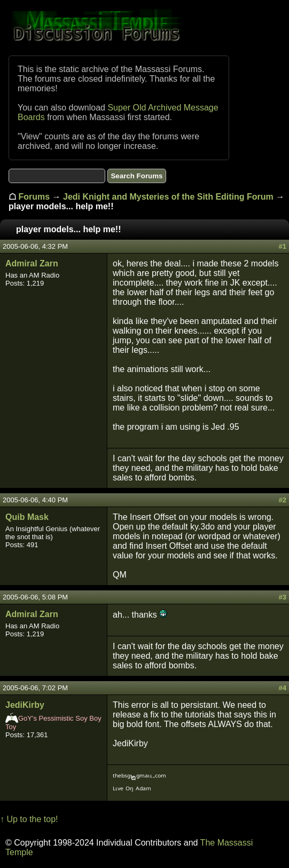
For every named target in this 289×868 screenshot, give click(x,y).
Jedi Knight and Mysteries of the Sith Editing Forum (168, 197)
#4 (283, 688)
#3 (283, 597)
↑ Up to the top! (29, 819)
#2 (283, 500)
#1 (283, 246)
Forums (34, 197)
